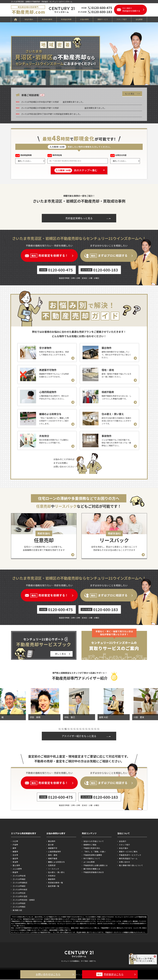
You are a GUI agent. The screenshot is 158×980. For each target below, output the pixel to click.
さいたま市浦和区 (20, 883)
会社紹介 (123, 842)
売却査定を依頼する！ (49, 256)
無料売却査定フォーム (128, 859)
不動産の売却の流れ (92, 849)
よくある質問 (89, 863)
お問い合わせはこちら (48, 974)
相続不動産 (53, 859)
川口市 (15, 842)
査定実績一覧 (54, 887)
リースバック (54, 869)
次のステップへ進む (76, 170)
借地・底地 (53, 856)
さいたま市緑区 (19, 887)
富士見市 (16, 866)
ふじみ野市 (17, 869)
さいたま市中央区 (20, 890)
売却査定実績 (66, 19)
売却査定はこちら (110, 974)
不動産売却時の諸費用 (93, 856)
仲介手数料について (92, 859)
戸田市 (15, 845)
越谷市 (15, 859)
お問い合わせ (124, 863)
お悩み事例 (84, 19)
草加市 (15, 863)
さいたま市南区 (19, 880)
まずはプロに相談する (109, 256)
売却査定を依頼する (135, 10)
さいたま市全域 (19, 876)
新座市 (15, 873)
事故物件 (52, 880)
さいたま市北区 (19, 894)
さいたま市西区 (19, 907)
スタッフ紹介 (122, 19)
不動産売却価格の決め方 (94, 873)
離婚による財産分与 (56, 863)
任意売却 (52, 866)
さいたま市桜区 (19, 904)
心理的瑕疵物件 (55, 852)
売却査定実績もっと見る (79, 218)
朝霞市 (15, 852)
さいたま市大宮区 (20, 897)
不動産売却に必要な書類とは (96, 866)
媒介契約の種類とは (92, 869)
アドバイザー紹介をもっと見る (79, 736)
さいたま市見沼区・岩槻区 (24, 900)
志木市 (15, 856)
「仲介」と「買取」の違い (95, 852)
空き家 (51, 845)
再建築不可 (53, 849)
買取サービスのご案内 (128, 852)
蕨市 (14, 849)
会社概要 (139, 19)
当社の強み (29, 19)
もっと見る (130, 94)
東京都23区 (17, 911)
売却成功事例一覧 (56, 883)
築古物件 (52, 842)
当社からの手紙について (94, 842)
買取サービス (103, 19)
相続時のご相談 (90, 845)
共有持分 (52, 876)
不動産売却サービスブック (130, 856)
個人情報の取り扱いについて (131, 866)
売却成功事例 (47, 19)
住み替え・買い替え (56, 873)
